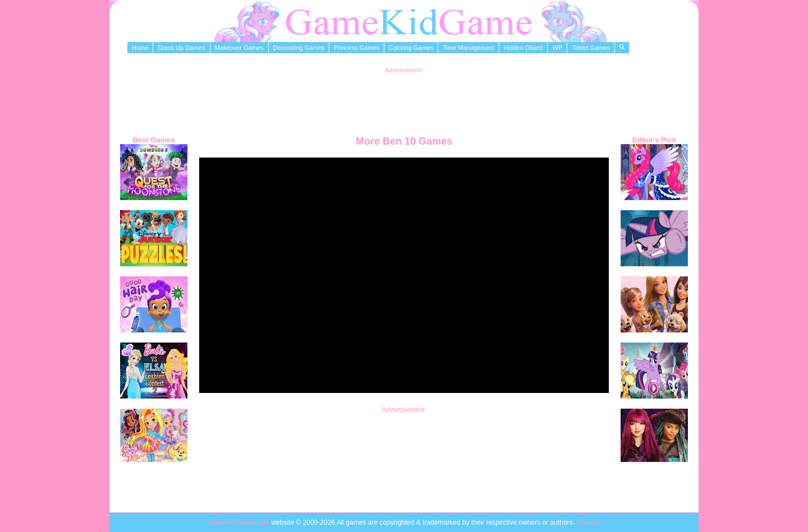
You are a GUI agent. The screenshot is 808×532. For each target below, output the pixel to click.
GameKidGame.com (240, 522)
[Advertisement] (404, 99)
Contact (588, 522)
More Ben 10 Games (404, 141)
